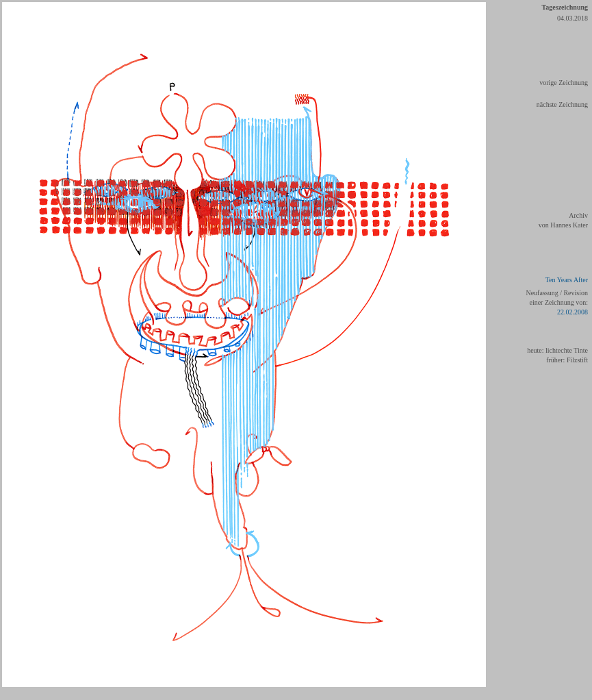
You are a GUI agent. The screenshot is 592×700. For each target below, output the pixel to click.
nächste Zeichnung (562, 104)
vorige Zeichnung (564, 83)
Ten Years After (567, 280)
